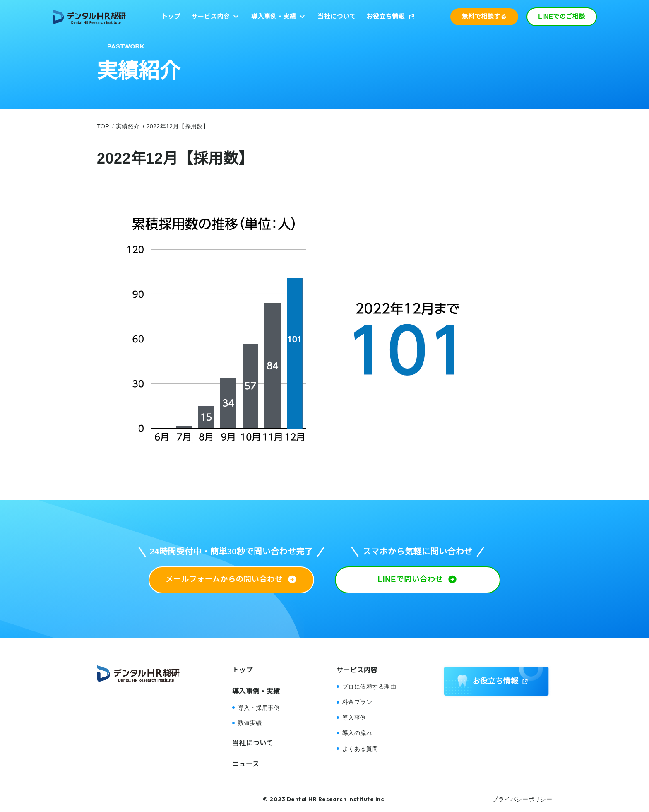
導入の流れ (357, 733)
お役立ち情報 (386, 16)
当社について (337, 16)
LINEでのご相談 (562, 16)
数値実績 (250, 723)
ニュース (246, 764)
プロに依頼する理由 (369, 687)
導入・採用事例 (259, 708)
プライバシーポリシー (522, 799)
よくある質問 (360, 749)
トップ (171, 16)
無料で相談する (484, 16)
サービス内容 (210, 16)
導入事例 (354, 718)
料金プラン (357, 702)
